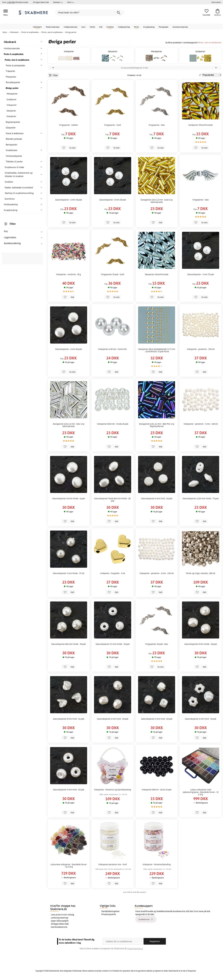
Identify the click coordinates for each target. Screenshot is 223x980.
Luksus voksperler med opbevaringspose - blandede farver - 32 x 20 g (201, 792)
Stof (101, 27)
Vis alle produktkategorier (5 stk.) (135, 68)
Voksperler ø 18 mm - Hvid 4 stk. (113, 349)
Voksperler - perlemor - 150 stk (201, 349)
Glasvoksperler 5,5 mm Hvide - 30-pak (113, 644)
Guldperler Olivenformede (201, 125)
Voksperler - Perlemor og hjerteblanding (113, 790)
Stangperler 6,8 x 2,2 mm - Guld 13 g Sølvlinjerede (157, 201)
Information (216, 2)
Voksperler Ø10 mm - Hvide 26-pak (113, 424)
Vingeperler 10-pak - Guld (113, 274)
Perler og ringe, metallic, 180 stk (201, 573)
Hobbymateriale (71, 27)
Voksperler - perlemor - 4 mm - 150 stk (157, 573)
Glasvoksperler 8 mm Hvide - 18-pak (201, 644)
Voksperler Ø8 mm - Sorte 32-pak (157, 790)
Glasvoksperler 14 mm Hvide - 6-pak (69, 499)
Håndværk (37, 27)
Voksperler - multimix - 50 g (69, 274)
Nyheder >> (58, 2)
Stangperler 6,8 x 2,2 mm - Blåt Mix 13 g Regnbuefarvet (157, 425)
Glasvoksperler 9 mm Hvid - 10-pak (69, 790)
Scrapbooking (149, 27)
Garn (83, 27)
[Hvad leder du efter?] (90, 13)
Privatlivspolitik (109, 914)
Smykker (110, 27)
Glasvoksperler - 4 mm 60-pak (69, 349)
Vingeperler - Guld (113, 125)
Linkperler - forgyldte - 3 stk (113, 573)
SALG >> (71, 2)
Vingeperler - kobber (69, 125)
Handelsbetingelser (110, 911)
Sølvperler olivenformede (157, 274)
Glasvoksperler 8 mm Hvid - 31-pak (69, 719)
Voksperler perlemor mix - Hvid (113, 864)
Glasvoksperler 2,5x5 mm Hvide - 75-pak (201, 499)
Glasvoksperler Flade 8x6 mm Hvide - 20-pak (113, 500)
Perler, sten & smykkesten (210, 43)
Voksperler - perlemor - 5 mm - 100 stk (201, 424)
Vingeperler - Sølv (157, 125)
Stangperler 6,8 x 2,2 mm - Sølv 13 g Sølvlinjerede (69, 425)
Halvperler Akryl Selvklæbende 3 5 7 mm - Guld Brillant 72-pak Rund (157, 350)
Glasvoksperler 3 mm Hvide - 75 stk (69, 573)
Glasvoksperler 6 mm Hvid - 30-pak (201, 719)
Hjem (5, 32)
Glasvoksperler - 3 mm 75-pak (201, 274)
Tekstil (92, 27)
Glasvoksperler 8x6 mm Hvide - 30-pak (69, 644)
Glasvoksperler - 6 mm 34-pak (69, 200)
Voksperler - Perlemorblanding (157, 864)
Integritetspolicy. (135, 948)
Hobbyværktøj (124, 27)
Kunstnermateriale (180, 27)
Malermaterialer (53, 27)
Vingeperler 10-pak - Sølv (157, 644)
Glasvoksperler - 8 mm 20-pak (113, 200)
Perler (137, 27)
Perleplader (164, 27)
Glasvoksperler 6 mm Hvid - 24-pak (157, 499)
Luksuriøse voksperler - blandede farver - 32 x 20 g (69, 866)
